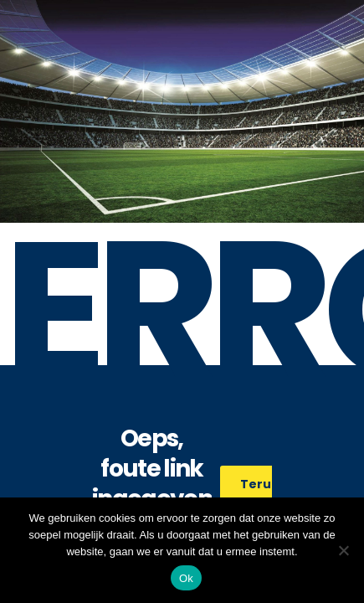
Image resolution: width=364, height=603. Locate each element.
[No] (343, 550)
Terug (269, 484)
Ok (186, 578)
